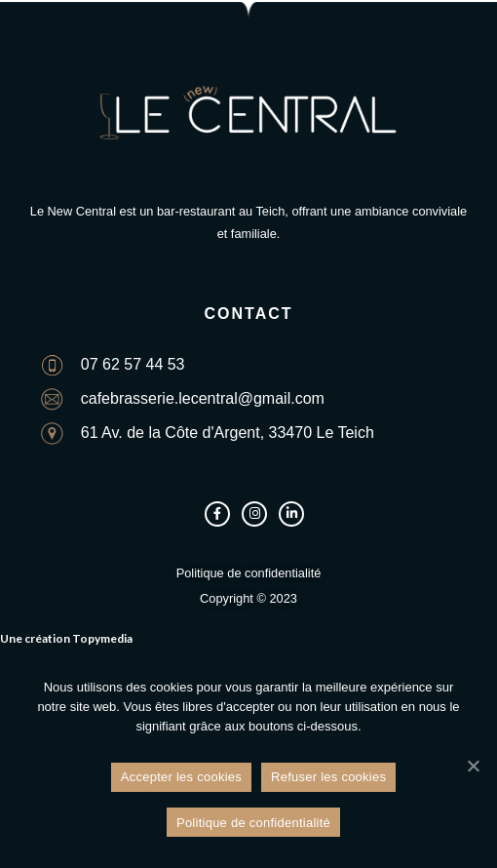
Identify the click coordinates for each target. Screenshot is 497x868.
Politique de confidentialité (253, 823)
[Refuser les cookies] (473, 766)
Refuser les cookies (328, 778)
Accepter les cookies (181, 778)
